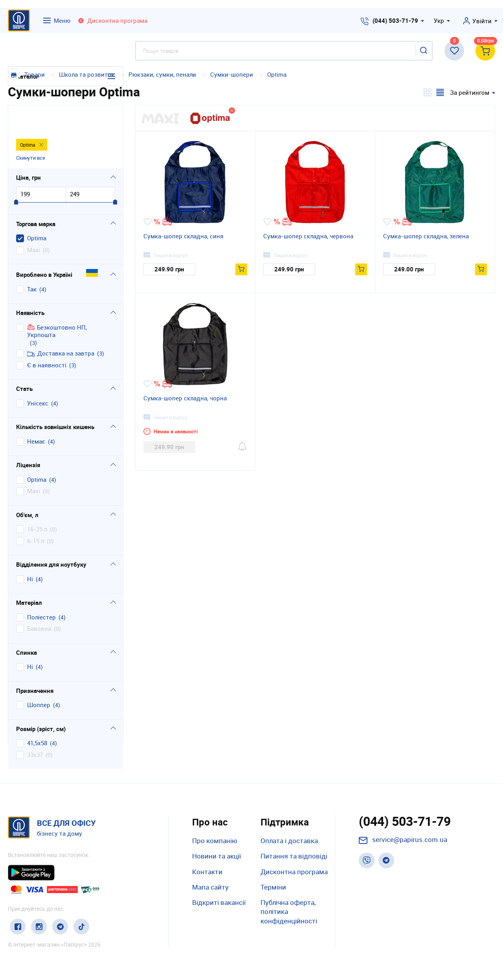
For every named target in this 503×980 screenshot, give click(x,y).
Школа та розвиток (87, 74)
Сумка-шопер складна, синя (184, 236)
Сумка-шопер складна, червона (308, 236)
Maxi (34, 224)
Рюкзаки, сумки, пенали (162, 74)
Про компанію (215, 841)
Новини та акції (217, 856)
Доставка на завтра (61, 328)
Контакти (207, 872)
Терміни (273, 887)
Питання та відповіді (294, 856)
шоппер (39, 679)
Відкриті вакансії (219, 902)
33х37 (35, 729)
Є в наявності (47, 340)
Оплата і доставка (289, 841)
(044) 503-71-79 (395, 20)
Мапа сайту (210, 887)
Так (32, 264)
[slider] (16, 177)
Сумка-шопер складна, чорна (185, 398)
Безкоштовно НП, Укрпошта (57, 306)
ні (30, 554)
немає (36, 416)
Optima (277, 74)
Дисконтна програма (294, 872)
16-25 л (37, 504)
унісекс (38, 378)
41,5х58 (37, 717)
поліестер (41, 592)
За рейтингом (470, 92)
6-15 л (36, 515)
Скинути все (31, 132)
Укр (439, 20)
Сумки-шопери (232, 74)
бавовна (39, 603)
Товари (35, 74)
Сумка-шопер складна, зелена (426, 236)
